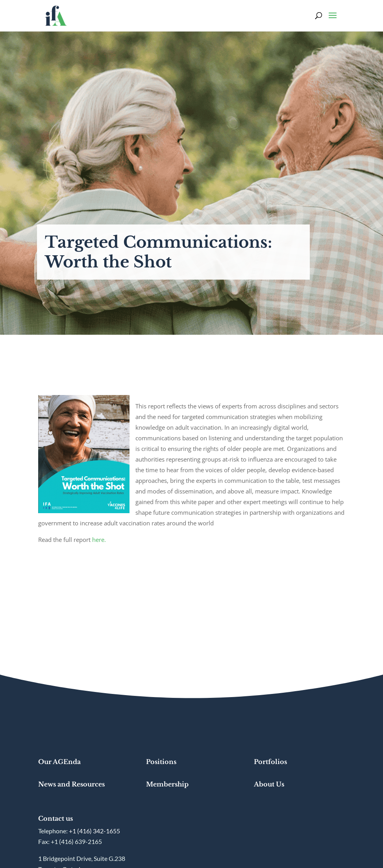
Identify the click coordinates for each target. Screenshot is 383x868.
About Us (269, 784)
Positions (161, 762)
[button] (333, 20)
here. (99, 540)
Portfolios (270, 762)
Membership (167, 784)
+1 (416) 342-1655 (94, 831)
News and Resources (71, 784)
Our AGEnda (59, 762)
